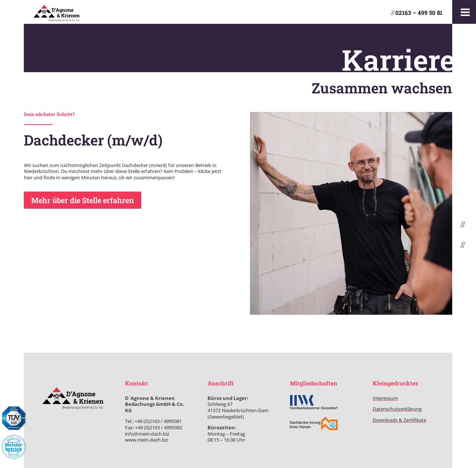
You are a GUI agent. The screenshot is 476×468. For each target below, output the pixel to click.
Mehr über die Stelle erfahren (83, 200)
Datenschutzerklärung (397, 409)
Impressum (385, 398)
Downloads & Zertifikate (399, 420)
